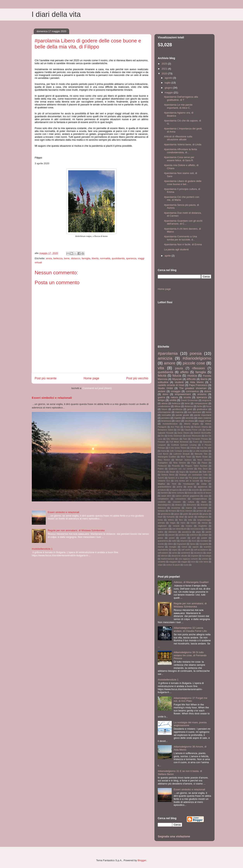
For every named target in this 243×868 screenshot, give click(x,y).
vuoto (186, 565)
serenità (190, 418)
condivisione (164, 406)
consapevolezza (200, 499)
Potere (161, 469)
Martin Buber (202, 457)
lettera (171, 520)
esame (189, 508)
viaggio (184, 562)
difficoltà (191, 379)
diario (204, 502)
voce (193, 562)
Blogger (142, 860)
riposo (193, 544)
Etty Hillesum (173, 439)
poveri (172, 538)
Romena (162, 472)
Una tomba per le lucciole (187, 481)
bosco (190, 493)
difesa (177, 406)
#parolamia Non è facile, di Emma (183, 244)
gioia (209, 511)
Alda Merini (197, 382)
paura (179, 368)
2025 (165, 64)
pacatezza (187, 532)
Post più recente (46, 378)
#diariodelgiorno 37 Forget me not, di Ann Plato (190, 700)
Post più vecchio (137, 378)
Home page (91, 378)
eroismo (202, 394)
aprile (168, 256)
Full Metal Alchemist (179, 442)
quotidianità (118, 258)
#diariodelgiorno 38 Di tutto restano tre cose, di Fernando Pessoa (190, 655)
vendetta (162, 562)
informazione (164, 412)
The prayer (193, 478)
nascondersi (163, 529)
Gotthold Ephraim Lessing (184, 445)
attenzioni (207, 490)
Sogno (182, 472)
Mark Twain (186, 457)
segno (175, 550)
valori (178, 421)
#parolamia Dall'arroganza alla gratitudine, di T (181, 98)
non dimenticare (179, 529)
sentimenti (186, 553)
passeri (172, 535)
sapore (196, 547)
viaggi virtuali (205, 421)
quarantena (163, 541)
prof (194, 538)
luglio (168, 83)
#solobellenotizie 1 (42, 549)
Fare (185, 439)
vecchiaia (189, 421)
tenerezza (166, 421)
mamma (179, 412)
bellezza (58, 258)
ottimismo (173, 532)
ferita (200, 406)
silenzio (164, 556)
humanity (171, 517)
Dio (162, 436)
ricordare (204, 541)
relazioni (184, 541)
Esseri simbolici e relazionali (52, 398)
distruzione (191, 505)
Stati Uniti (207, 472)
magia (173, 523)
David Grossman (190, 400)
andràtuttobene (165, 487)
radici (174, 541)
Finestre (161, 442)
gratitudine (202, 409)
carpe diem (166, 496)
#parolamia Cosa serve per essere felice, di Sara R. (179, 159)
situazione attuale (179, 556)
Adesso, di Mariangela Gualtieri (191, 582)
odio (206, 529)
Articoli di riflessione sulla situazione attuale (178, 138)
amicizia (165, 358)
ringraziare (181, 544)
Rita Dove (203, 469)
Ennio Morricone (193, 436)
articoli (185, 490)
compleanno (163, 499)
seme (174, 553)
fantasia (161, 511)
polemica (194, 535)
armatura (162, 490)
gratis (186, 514)
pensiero (166, 418)
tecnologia (207, 556)
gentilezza (177, 409)
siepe (209, 553)
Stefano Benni (168, 475)
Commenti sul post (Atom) (97, 388)
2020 (165, 74)
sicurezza (198, 553)
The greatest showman (193, 388)
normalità (105, 258)
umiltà (173, 400)
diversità (204, 505)
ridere (170, 544)
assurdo (195, 490)
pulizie (204, 538)
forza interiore (186, 511)
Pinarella (176, 466)
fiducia (177, 376)
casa (206, 496)
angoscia (207, 400)
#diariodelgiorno (197, 358)
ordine (161, 532)
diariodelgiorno (164, 505)
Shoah (172, 472)
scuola (187, 397)
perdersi (182, 535)
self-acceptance (201, 550)
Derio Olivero (184, 433)
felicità (162, 376)
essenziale (202, 508)
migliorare (162, 526)
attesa (165, 403)
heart (160, 517)
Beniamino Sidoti (165, 430)
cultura (191, 502)
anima (179, 487)
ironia (160, 520)
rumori (184, 547)
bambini (164, 493)
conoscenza (181, 499)
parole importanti (203, 415)
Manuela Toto (201, 454)
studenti (179, 382)
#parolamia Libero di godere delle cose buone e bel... (183, 183)
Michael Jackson (184, 460)
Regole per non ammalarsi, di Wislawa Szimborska (76, 530)
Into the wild (206, 448)
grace (177, 514)
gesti (190, 409)
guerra (161, 397)
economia (176, 508)
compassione (201, 403)
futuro (165, 409)
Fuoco (196, 442)
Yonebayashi (189, 484)
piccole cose (194, 363)
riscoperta (204, 544)
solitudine (163, 382)
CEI (179, 430)
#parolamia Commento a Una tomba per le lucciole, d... (180, 238)
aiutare (162, 391)
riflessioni (198, 368)
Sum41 (161, 478)
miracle (176, 526)
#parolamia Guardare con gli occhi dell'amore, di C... (183, 222)
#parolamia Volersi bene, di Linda (183, 144)
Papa (194, 463)
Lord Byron (163, 454)
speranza (131, 258)
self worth (186, 550)
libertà (95, 258)
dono (165, 394)
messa (205, 523)
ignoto (191, 517)
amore (170, 363)
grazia (205, 514)
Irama (163, 451)
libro (181, 520)
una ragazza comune (188, 559)
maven (193, 523)
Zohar (204, 484)
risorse (161, 547)
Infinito (193, 448)
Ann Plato (175, 427)
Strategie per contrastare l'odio (193, 475)
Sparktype (194, 472)
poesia (196, 353)
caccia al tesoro (204, 493)
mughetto (203, 526)
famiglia (86, 258)
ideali (181, 517)
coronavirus (192, 391)
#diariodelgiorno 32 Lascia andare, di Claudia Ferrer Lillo (190, 629)
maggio (169, 93)
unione (205, 559)
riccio (194, 541)
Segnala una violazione (174, 836)
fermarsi (172, 511)
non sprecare (194, 412)
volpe (160, 565)
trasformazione (168, 559)
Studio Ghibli (165, 388)
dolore (208, 391)
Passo (204, 463)
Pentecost (162, 466)
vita (161, 368)
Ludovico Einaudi (181, 454)
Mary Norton (164, 460)
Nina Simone (180, 463)
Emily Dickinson (175, 436)
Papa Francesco (198, 385)
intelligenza (203, 517)
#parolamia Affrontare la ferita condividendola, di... (180, 151)
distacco (76, 258)
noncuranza (196, 529)
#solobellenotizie (170, 424)
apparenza (203, 487)
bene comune (178, 493)
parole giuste (182, 415)
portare (205, 535)
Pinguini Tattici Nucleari (196, 466)
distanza (189, 406)
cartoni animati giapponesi (188, 496)
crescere (177, 502)
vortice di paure (173, 565)
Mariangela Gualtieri (167, 457)
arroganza (174, 490)
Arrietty (187, 427)
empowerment (183, 394)
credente (162, 502)
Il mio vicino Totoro (178, 448)
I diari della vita (56, 14)
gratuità (195, 514)
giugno (169, 88)
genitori (200, 511)
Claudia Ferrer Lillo (193, 430)
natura (174, 397)
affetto (184, 372)
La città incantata (200, 451)
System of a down (176, 478)
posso (160, 538)
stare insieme (204, 418)
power (183, 538)
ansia (49, 258)
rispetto (178, 418)
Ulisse (205, 478)
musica (192, 376)
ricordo (161, 544)
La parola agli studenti (176, 249)
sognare (195, 556)
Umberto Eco (164, 481)
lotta (190, 520)
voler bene (204, 562)
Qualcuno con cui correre (181, 469)
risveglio (173, 547)
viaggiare (173, 562)
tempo (161, 400)
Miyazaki (177, 379)
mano (183, 523)
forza (209, 406)
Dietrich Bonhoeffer (202, 433)
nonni (208, 412)
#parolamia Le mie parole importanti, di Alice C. (178, 106)
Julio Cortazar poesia (179, 451)
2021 (165, 69)
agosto (169, 78)
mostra (189, 526)
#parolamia (168, 353)
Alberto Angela (191, 424)
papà (198, 532)
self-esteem (163, 553)
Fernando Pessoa (200, 439)
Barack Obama (201, 427)
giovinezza (166, 514)
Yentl (174, 484)
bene (67, 258)
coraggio (176, 391)
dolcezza (162, 508)
